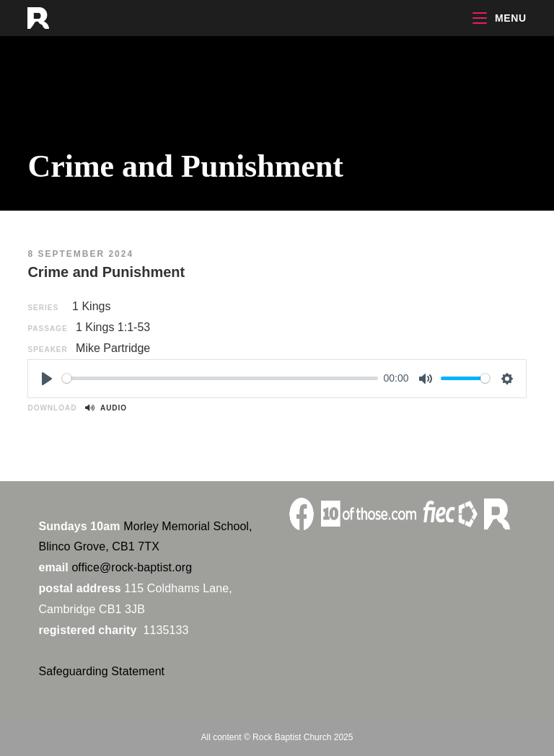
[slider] (220, 378)
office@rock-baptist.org (132, 567)
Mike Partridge (113, 348)
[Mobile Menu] (499, 18)
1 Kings (91, 306)
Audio (106, 408)
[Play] (47, 379)
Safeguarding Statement (101, 671)
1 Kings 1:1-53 (113, 327)
